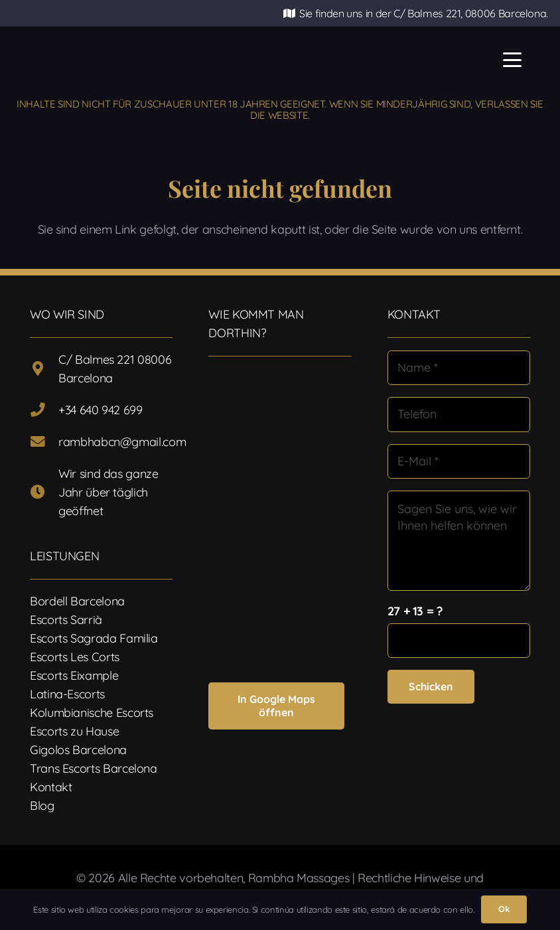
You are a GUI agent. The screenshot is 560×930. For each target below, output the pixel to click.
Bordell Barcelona (77, 601)
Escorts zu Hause (74, 731)
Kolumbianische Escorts (92, 713)
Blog (42, 806)
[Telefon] (459, 414)
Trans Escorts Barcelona (94, 768)
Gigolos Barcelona (78, 750)
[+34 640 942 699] (44, 410)
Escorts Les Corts (75, 657)
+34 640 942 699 (101, 410)
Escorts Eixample (74, 675)
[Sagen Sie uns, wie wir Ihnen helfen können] (459, 541)
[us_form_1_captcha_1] (459, 641)
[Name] (459, 368)
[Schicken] (431, 687)
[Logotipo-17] (211, 60)
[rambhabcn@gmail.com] (44, 442)
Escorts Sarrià (66, 620)
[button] (513, 60)
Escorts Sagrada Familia (94, 638)
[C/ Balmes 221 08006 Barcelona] (44, 369)
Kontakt (51, 787)
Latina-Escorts (67, 694)
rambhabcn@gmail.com (122, 442)
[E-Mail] (459, 461)
